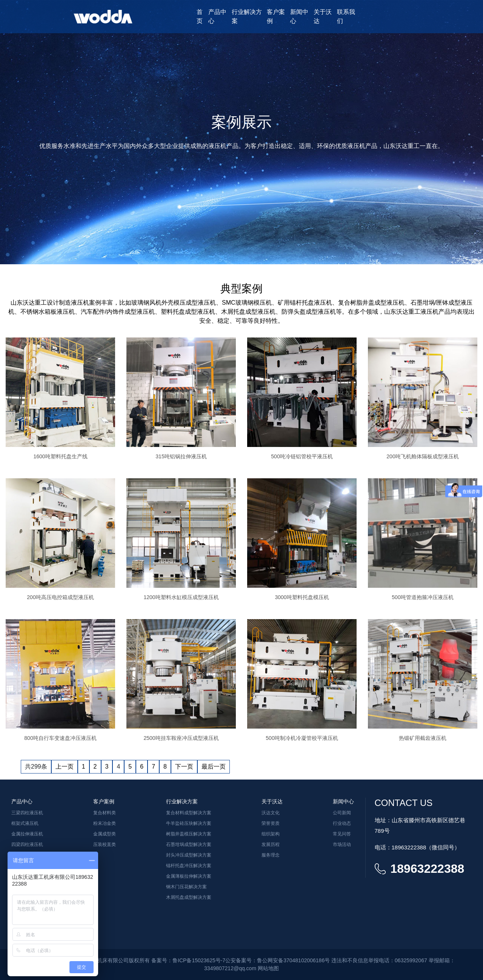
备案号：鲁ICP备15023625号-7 (188, 960)
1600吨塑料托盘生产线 (60, 456)
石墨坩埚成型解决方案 (189, 844)
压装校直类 (105, 844)
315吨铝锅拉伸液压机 (181, 456)
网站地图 (268, 968)
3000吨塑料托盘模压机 (302, 597)
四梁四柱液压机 (27, 844)
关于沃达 (323, 16)
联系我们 (346, 16)
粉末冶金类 (105, 823)
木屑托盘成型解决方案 (189, 897)
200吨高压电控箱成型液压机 (60, 597)
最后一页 (214, 767)
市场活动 (342, 844)
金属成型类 (105, 834)
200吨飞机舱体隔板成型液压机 (422, 456)
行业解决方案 (247, 16)
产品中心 (217, 16)
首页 (200, 16)
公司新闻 (342, 813)
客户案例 (276, 16)
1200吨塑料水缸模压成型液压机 (181, 597)
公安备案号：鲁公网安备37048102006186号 (278, 960)
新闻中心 (299, 16)
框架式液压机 (25, 823)
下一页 (184, 767)
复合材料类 (105, 813)
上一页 (65, 767)
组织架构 (271, 834)
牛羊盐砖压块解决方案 (189, 823)
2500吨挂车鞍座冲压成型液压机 (181, 738)
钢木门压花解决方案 (186, 887)
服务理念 (271, 855)
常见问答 (342, 834)
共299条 (36, 767)
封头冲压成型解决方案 (189, 855)
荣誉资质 (271, 823)
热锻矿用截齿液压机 (423, 738)
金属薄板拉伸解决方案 (189, 876)
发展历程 (271, 844)
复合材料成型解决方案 (189, 813)
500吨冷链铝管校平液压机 (302, 456)
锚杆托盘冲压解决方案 (189, 866)
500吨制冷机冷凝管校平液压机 (302, 738)
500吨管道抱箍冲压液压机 (422, 597)
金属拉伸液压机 (27, 834)
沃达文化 (271, 813)
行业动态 (342, 823)
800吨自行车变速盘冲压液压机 (60, 738)
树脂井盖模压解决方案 (189, 834)
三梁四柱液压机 (27, 813)
